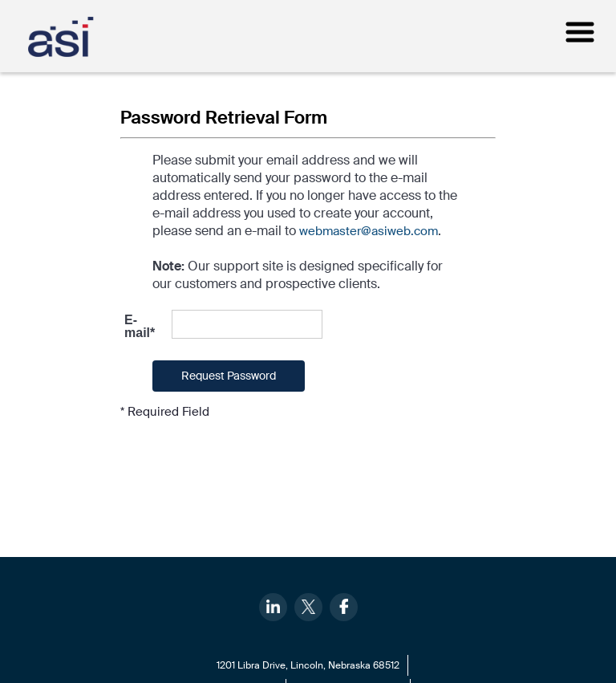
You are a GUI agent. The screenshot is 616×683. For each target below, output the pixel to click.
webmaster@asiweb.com (369, 231)
